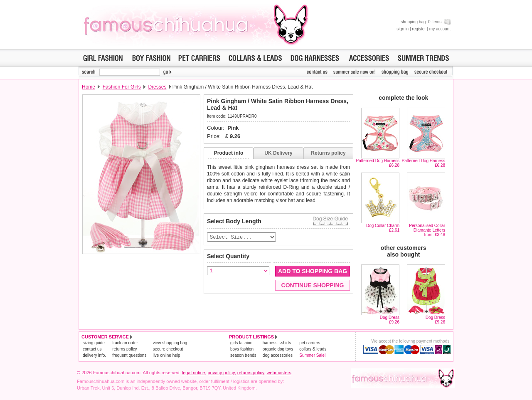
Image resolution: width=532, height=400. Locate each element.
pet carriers (310, 343)
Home (89, 87)
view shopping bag (170, 343)
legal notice (194, 373)
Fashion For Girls (122, 87)
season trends (243, 355)
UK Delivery (278, 153)
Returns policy (328, 153)
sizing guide (94, 343)
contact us (92, 349)
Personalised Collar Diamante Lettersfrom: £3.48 (427, 230)
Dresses (157, 87)
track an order (125, 343)
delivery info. (94, 355)
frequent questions (129, 355)
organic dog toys (278, 349)
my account (440, 29)
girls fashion (241, 343)
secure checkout (168, 349)
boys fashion (242, 349)
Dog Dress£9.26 (390, 320)
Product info (229, 153)
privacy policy (221, 373)
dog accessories (278, 355)
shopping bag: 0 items (426, 22)
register (419, 29)
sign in (403, 29)
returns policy (124, 349)
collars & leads (313, 349)
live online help (166, 355)
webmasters (279, 373)
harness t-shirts (277, 343)
